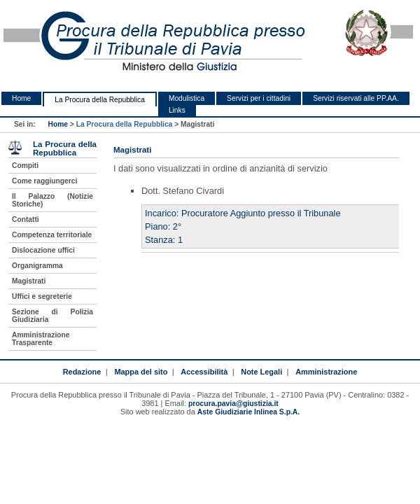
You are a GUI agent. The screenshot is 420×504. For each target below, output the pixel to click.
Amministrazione (326, 372)
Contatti (26, 219)
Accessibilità (204, 372)
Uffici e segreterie (42, 296)
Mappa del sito (141, 372)
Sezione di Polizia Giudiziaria (52, 316)
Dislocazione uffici (43, 250)
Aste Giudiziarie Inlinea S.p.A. (248, 412)
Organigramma (37, 266)
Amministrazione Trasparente (41, 339)
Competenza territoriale (52, 235)
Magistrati (29, 281)
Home (21, 98)
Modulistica (187, 98)
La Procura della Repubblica (100, 100)
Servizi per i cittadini (259, 98)
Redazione (82, 372)
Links (177, 110)
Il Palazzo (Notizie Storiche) (52, 200)
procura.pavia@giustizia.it (233, 404)
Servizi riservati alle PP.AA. (356, 98)
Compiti (25, 166)
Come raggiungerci (44, 181)
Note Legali (261, 372)
